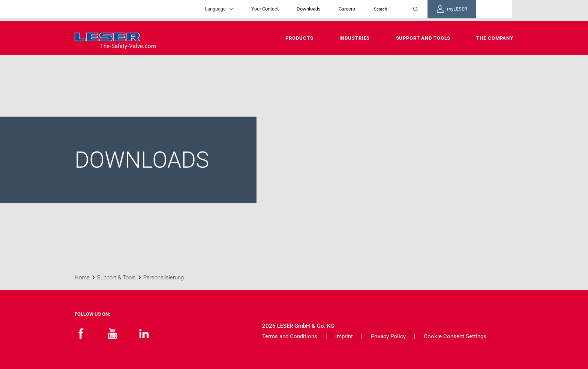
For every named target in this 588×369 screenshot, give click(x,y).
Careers (377, 10)
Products (299, 38)
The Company (495, 38)
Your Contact (295, 10)
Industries (355, 38)
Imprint (344, 336)
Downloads (339, 10)
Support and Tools (423, 38)
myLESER (489, 10)
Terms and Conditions (290, 336)
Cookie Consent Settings (455, 336)
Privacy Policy (388, 336)
